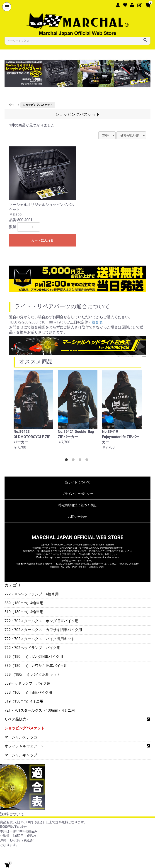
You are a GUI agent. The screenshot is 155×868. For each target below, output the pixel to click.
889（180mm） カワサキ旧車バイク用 (36, 666)
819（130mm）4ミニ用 (24, 701)
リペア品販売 (16, 719)
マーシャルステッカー (23, 737)
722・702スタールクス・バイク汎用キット (40, 639)
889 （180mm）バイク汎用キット (32, 674)
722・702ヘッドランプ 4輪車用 (32, 594)
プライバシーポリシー (77, 494)
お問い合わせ (77, 517)
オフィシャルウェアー (24, 746)
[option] (33, 412)
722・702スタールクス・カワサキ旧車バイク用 (43, 630)
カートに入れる (42, 240)
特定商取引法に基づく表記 (77, 505)
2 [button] (74, 461)
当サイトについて (77, 482)
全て (12, 105)
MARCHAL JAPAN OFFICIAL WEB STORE (77, 537)
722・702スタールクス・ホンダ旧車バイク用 (41, 621)
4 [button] (88, 461)
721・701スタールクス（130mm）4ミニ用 (40, 710)
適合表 (97, 322)
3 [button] (81, 461)
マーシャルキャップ (21, 755)
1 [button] (67, 461)
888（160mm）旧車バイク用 (28, 692)
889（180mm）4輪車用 (24, 603)
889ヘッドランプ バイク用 (28, 683)
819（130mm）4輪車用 (24, 612)
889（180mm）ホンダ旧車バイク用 (34, 657)
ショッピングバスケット (24, 728)
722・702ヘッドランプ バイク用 (32, 648)
